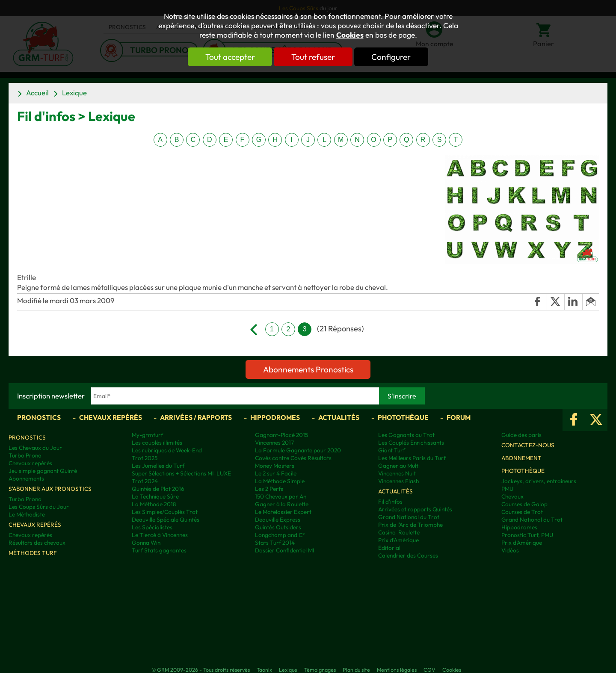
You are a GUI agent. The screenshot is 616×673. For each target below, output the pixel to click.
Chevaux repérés (111, 417)
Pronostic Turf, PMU (527, 535)
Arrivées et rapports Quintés (415, 509)
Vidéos (510, 550)
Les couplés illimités (157, 443)
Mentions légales (397, 670)
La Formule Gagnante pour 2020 (298, 450)
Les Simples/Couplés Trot (165, 512)
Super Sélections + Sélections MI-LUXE (181, 473)
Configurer (392, 57)
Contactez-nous (528, 445)
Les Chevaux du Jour (35, 448)
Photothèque (403, 417)
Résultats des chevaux (37, 543)
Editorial (389, 548)
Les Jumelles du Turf (158, 466)
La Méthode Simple (280, 481)
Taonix (264, 670)
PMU (507, 489)
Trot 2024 (145, 481)
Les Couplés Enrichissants (411, 443)
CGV (429, 670)
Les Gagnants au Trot (406, 435)
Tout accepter (229, 57)
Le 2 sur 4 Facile (276, 473)
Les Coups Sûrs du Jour (39, 507)
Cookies (350, 35)
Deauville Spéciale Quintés (166, 520)
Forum (459, 417)
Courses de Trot (522, 512)
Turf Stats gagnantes (159, 550)
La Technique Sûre (155, 496)
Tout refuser (313, 57)
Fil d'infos (390, 502)
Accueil (37, 93)
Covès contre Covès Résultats (293, 458)
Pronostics (39, 417)
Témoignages (320, 670)
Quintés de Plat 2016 (158, 489)
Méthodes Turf (33, 553)
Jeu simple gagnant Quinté (43, 471)
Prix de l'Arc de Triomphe (410, 525)
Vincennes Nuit (397, 473)
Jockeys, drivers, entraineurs (539, 481)
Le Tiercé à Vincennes (160, 535)
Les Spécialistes (152, 527)
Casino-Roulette (399, 532)
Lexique (74, 93)
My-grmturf (147, 435)
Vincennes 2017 (274, 443)
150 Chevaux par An (281, 496)
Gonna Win (146, 543)
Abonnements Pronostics (308, 369)
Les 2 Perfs (269, 489)
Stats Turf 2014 (275, 543)
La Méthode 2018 (154, 504)
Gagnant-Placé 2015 (281, 435)
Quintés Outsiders (278, 527)
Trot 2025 (145, 458)
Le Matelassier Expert (283, 512)
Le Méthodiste (27, 514)
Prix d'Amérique (398, 540)
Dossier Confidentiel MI (285, 550)
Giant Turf (392, 450)
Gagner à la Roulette (282, 504)
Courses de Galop (524, 504)
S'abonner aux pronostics (50, 489)
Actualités (339, 417)
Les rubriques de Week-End (167, 450)
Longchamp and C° (280, 535)
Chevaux (512, 496)
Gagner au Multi (399, 466)
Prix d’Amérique (522, 543)
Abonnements (26, 478)
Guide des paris (521, 435)
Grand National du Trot (409, 517)
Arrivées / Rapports (196, 417)
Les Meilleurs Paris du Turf (412, 458)
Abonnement (521, 458)
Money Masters (275, 466)
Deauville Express (278, 520)
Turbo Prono (25, 455)
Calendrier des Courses (408, 555)
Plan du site (356, 670)
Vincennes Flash (398, 481)
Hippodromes (275, 417)
